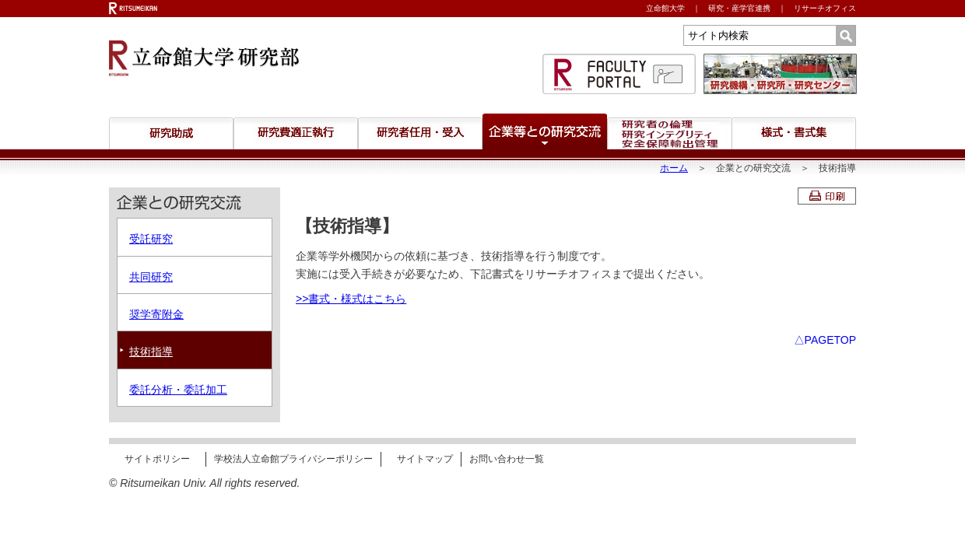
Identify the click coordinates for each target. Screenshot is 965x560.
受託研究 (151, 239)
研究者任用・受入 (420, 133)
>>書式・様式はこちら (351, 299)
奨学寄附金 (156, 314)
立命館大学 (665, 8)
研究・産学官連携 (739, 8)
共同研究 (151, 277)
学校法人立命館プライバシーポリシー (293, 459)
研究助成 (171, 133)
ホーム (674, 168)
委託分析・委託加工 (178, 390)
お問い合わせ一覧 (507, 459)
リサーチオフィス (825, 8)
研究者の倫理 (669, 133)
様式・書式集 (794, 133)
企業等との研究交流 (545, 131)
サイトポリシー (157, 459)
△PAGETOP (825, 340)
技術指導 (151, 352)
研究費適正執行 (296, 133)
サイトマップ (425, 459)
